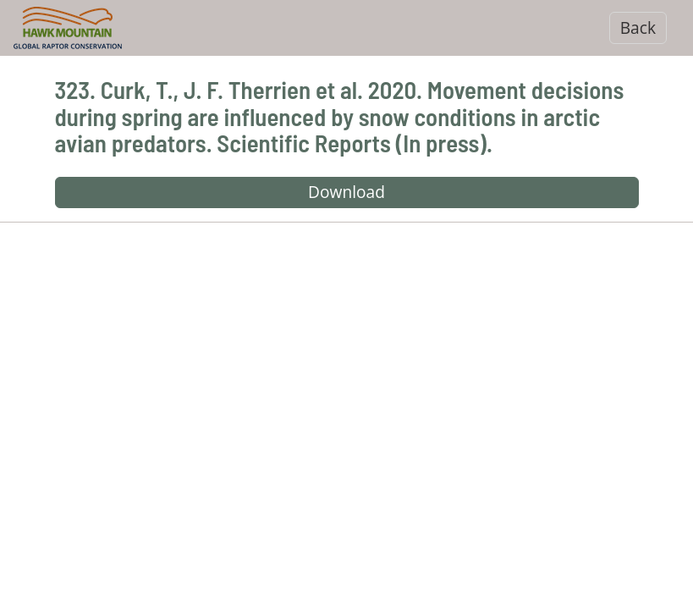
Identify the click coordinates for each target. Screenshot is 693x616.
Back (638, 27)
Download (346, 192)
